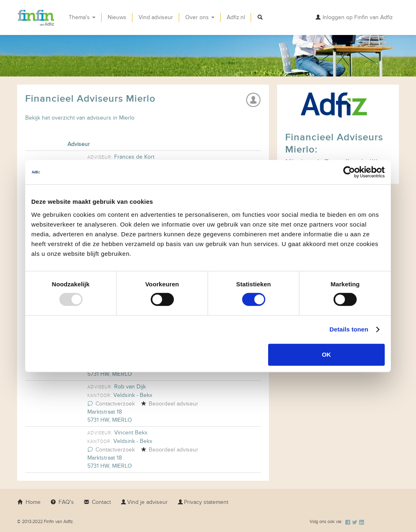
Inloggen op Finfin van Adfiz (354, 17)
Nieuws (117, 17)
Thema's (82, 17)
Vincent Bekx (131, 433)
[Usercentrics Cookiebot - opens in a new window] (349, 172)
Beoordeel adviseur (169, 404)
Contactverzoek (111, 404)
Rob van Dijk (130, 387)
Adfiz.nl (236, 17)
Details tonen (349, 329)
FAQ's (62, 502)
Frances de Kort (134, 157)
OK (326, 354)
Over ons (200, 17)
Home (29, 502)
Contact (97, 502)
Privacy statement (203, 502)
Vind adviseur (156, 17)
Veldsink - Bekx (133, 395)
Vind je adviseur (144, 502)
